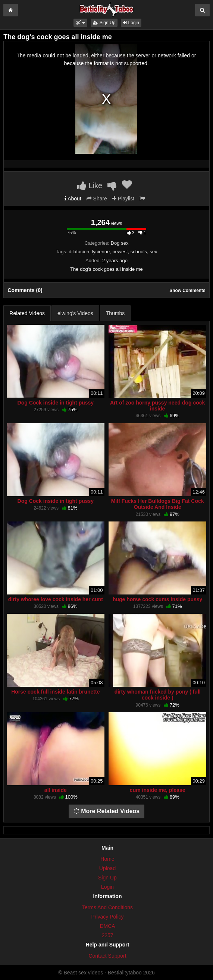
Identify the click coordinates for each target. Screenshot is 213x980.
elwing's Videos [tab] (75, 313)
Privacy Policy (107, 917)
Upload (107, 868)
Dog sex (120, 243)
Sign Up (104, 23)
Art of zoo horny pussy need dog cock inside (157, 406)
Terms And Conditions (107, 907)
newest (120, 252)
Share (97, 199)
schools (139, 252)
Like (90, 185)
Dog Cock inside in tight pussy (56, 403)
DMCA (107, 926)
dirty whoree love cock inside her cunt (56, 599)
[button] (80, 23)
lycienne (101, 252)
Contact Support (107, 956)
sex (153, 252)
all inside (56, 790)
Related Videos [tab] (27, 313)
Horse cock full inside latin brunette (55, 692)
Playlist (123, 199)
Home (107, 859)
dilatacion (79, 252)
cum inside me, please (158, 790)
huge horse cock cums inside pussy (157, 599)
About (73, 199)
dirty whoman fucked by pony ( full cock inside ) (158, 695)
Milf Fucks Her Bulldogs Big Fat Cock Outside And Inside (158, 504)
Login (131, 23)
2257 (107, 935)
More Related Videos (107, 811)
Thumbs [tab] (115, 313)
